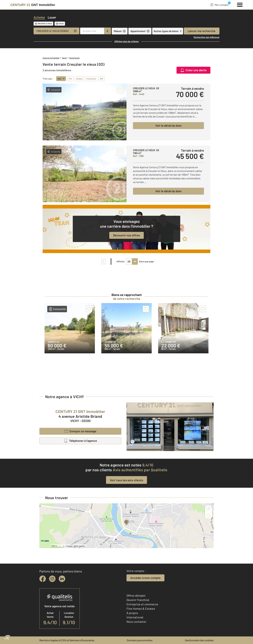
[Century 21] (33, 5)
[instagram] (52, 579)
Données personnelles (140, 640)
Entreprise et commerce (142, 604)
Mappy (70, 546)
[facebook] (43, 579)
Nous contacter (136, 622)
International (135, 617)
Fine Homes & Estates (141, 609)
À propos (132, 613)
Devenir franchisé (138, 600)
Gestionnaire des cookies (199, 640)
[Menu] (240, 4)
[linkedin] (62, 579)
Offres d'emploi (136, 596)
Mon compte (219, 5)
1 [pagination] (104, 261)
